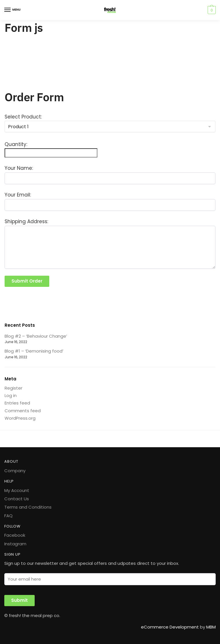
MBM (211, 627)
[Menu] (13, 10)
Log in (11, 395)
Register (13, 388)
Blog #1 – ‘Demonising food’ (34, 351)
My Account (17, 490)
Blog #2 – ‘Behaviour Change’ (36, 336)
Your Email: (18, 195)
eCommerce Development (170, 627)
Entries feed (17, 403)
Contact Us (17, 499)
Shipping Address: (26, 221)
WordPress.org (20, 418)
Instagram (15, 544)
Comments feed (23, 411)
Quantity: (16, 144)
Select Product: (23, 117)
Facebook (15, 535)
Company (15, 471)
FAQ (8, 516)
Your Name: (19, 168)
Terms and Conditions (28, 507)
